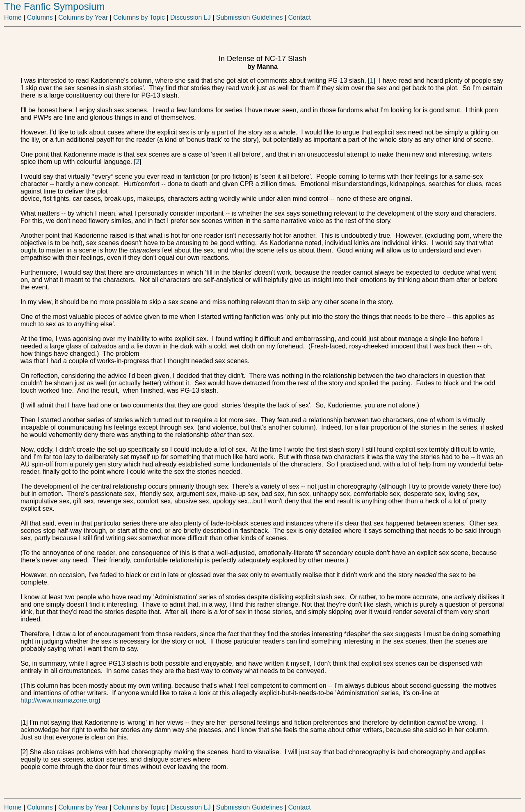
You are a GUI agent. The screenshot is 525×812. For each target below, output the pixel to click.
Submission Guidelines (251, 17)
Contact (300, 17)
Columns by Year (83, 17)
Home (13, 17)
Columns (40, 17)
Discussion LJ (191, 17)
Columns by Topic (138, 17)
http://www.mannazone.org (59, 700)
